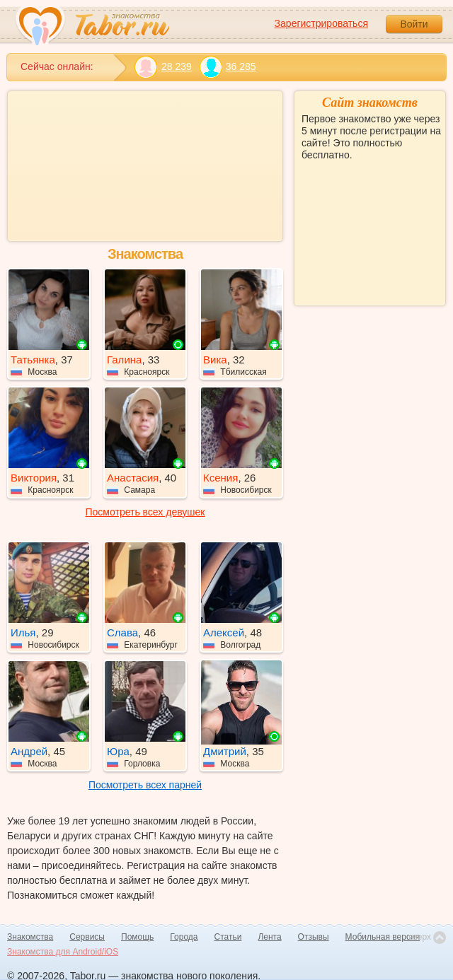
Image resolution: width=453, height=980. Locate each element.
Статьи (228, 937)
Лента (269, 937)
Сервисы (87, 937)
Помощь (137, 937)
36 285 (228, 67)
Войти (414, 24)
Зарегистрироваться (321, 23)
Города (184, 937)
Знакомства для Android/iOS (63, 952)
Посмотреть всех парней (145, 785)
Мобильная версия (383, 937)
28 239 (163, 67)
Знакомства (30, 937)
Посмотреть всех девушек (145, 512)
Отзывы (314, 937)
